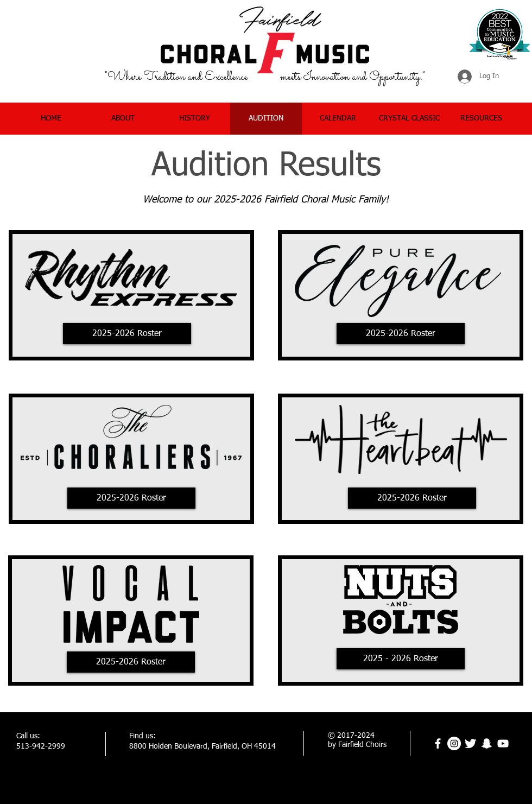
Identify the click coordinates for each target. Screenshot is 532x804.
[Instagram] (454, 743)
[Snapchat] (487, 743)
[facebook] (438, 743)
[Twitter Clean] (470, 743)
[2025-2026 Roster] (127, 334)
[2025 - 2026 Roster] (401, 659)
